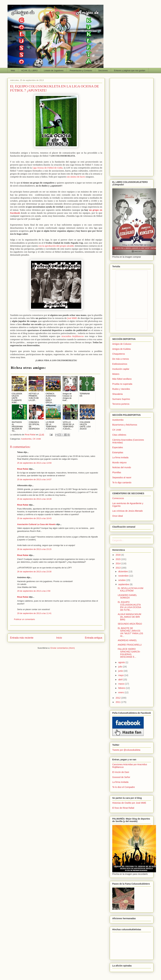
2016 (118, 555)
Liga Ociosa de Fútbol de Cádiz (48, 168)
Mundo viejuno (119, 463)
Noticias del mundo (122, 467)
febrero (122, 688)
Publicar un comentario (24, 619)
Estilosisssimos (120, 364)
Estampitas (118, 452)
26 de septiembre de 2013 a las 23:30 (34, 572)
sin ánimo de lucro (76, 177)
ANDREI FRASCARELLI (130, 645)
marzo (122, 684)
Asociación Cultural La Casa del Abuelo (36, 524)
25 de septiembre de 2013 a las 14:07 (34, 479)
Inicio (59, 638)
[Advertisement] (132, 126)
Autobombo (26, 439)
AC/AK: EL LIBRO (29, 70)
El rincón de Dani (121, 772)
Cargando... (118, 540)
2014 (118, 563)
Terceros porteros (121, 404)
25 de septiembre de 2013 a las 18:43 (34, 518)
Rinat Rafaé (30, 435)
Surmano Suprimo (121, 399)
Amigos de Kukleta (121, 349)
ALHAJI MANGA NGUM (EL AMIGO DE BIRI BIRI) (129, 617)
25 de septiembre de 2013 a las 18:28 (34, 499)
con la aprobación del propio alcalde (56, 246)
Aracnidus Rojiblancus (72, 336)
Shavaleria (117, 394)
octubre (122, 580)
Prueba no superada (122, 384)
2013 (118, 568)
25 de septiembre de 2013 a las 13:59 (34, 463)
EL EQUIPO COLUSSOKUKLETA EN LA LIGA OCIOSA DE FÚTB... (129, 606)
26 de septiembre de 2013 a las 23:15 (34, 549)
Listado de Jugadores (54, 70)
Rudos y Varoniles (121, 389)
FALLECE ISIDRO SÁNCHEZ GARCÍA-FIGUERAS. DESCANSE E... (129, 653)
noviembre (124, 576)
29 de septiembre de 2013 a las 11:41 (34, 613)
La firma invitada (120, 457)
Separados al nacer (122, 477)
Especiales (118, 447)
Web (13, 70)
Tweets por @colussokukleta (126, 750)
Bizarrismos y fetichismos (125, 425)
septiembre (124, 584)
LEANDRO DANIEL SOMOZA (127, 596)
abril (121, 680)
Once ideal (118, 516)
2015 (118, 559)
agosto (122, 662)
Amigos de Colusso (122, 344)
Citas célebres (119, 435)
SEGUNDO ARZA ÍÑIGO (130, 624)
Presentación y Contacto (81, 70)
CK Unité (37, 439)
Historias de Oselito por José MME (129, 803)
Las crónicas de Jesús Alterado (128, 511)
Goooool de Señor (121, 777)
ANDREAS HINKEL (127, 640)
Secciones (103, 70)
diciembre (123, 571)
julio (121, 667)
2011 (118, 702)
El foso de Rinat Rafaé (123, 808)
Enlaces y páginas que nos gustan (130, 70)
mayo (121, 675)
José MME (72, 318)
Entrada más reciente (22, 638)
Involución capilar (121, 369)
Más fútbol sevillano (122, 379)
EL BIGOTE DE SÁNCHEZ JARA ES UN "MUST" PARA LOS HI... (130, 632)
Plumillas (117, 472)
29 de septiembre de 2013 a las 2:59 (34, 591)
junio (121, 671)
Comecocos (118, 498)
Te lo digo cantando (122, 483)
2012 (118, 698)
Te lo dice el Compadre (124, 787)
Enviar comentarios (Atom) (63, 648)
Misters (116, 374)
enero (121, 692)
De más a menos (121, 359)
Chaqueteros (119, 354)
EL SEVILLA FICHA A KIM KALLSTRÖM (130, 590)
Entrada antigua (94, 638)
